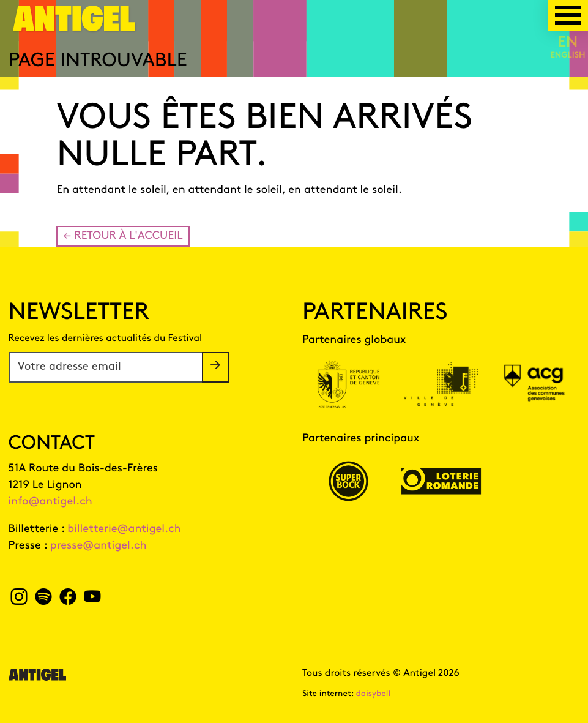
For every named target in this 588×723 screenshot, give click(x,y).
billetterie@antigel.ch (124, 529)
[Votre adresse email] (106, 367)
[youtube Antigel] (92, 600)
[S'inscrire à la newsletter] (215, 367)
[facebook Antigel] (68, 600)
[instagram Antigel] (19, 600)
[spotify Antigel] (43, 600)
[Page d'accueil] (75, 26)
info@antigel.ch (50, 502)
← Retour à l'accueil (123, 236)
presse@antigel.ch (99, 546)
